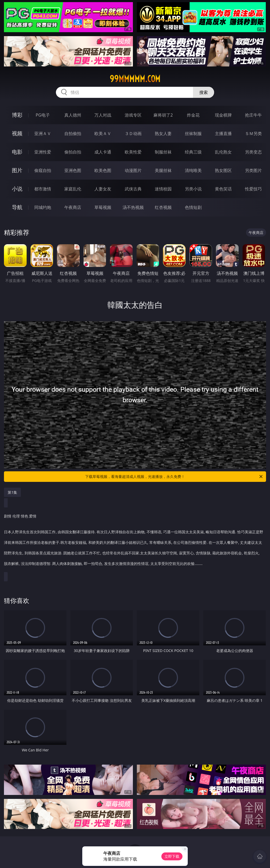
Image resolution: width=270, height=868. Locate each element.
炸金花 (193, 115)
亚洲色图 (73, 170)
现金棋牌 (223, 115)
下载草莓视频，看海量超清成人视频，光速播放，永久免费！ (174, 477)
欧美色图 (103, 170)
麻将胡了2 (163, 115)
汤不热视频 (133, 207)
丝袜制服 (193, 133)
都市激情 (43, 189)
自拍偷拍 (73, 133)
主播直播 (223, 133)
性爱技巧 (253, 189)
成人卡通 (103, 152)
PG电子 (43, 115)
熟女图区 (223, 170)
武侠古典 (133, 189)
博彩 (17, 115)
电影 (17, 152)
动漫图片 (133, 170)
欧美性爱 (133, 152)
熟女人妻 (163, 133)
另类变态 (253, 152)
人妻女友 (103, 189)
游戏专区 (133, 115)
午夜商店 (73, 207)
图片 (17, 170)
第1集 (12, 492)
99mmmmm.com (135, 79)
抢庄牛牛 (253, 115)
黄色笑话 (223, 189)
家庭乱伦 (73, 189)
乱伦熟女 (223, 152)
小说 (17, 189)
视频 (17, 133)
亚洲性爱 (43, 152)
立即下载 (172, 856)
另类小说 (193, 189)
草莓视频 (103, 207)
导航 (17, 207)
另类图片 (253, 170)
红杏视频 (163, 207)
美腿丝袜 (163, 170)
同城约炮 (43, 207)
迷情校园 (163, 189)
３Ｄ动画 (133, 133)
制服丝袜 (163, 152)
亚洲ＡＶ (43, 133)
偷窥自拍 (43, 170)
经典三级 (193, 152)
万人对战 (103, 115)
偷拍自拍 (73, 152)
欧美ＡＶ (103, 133)
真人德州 (73, 115)
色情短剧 (193, 207)
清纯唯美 (193, 170)
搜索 (204, 92)
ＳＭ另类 (253, 133)
